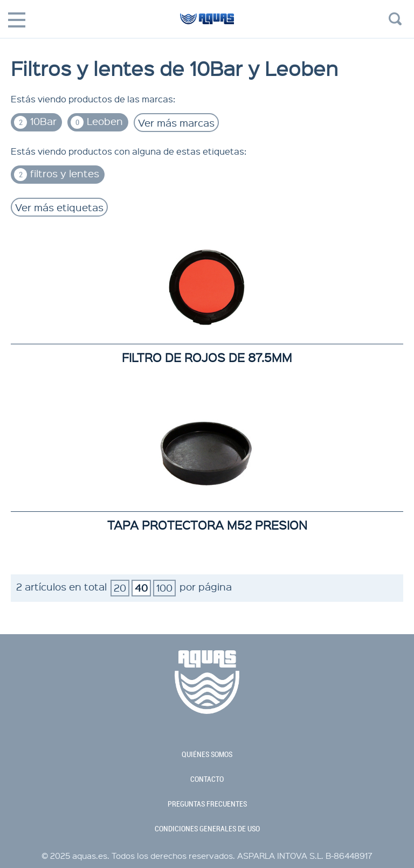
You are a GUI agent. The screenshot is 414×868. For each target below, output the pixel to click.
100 (164, 588)
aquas (207, 23)
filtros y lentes (57, 174)
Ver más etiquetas (59, 207)
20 (120, 588)
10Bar (35, 121)
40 (141, 588)
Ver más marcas (176, 123)
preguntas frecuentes (207, 804)
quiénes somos (207, 754)
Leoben (97, 121)
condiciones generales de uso (207, 829)
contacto (207, 779)
